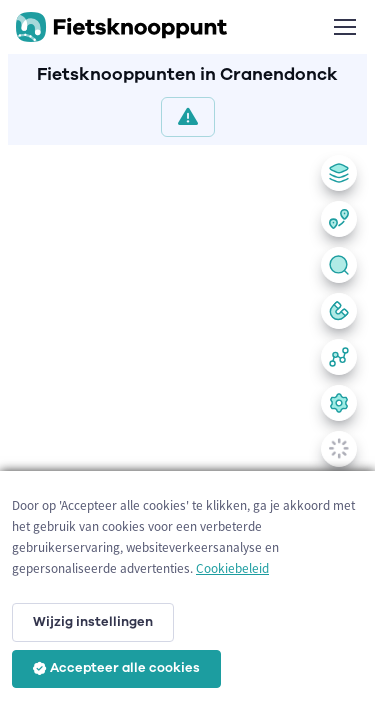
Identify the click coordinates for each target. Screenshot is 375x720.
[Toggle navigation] (344, 27)
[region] (187, 428)
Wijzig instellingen (93, 622)
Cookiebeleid (232, 568)
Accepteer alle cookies (116, 668)
